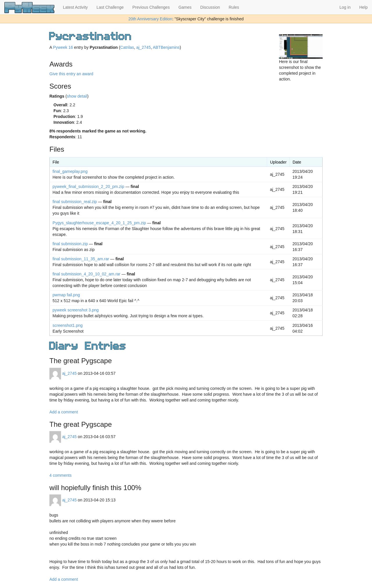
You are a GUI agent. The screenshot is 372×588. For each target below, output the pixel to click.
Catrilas (127, 47)
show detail (77, 96)
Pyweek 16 (63, 47)
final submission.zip (70, 244)
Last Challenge (110, 7)
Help (363, 7)
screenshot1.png (68, 325)
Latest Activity (76, 7)
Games (185, 7)
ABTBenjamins (166, 47)
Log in (345, 7)
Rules (234, 7)
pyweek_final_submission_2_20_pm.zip (88, 187)
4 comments (60, 475)
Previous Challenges (151, 7)
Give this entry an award (71, 74)
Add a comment (64, 412)
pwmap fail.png (66, 295)
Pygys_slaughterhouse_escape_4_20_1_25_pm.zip (99, 223)
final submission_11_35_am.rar (81, 259)
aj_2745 (144, 47)
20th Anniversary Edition (150, 19)
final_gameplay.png (70, 171)
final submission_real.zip (75, 202)
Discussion (210, 7)
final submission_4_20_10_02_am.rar (86, 274)
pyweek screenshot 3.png (76, 310)
